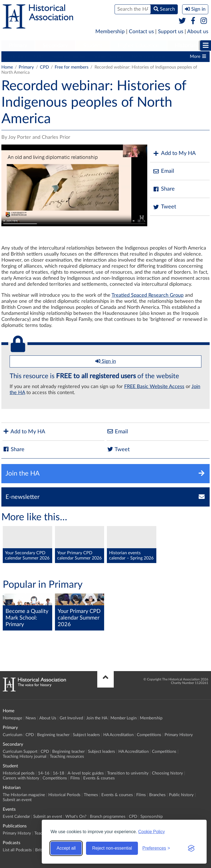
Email (163, 171)
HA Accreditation (148, 56)
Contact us (141, 32)
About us (198, 32)
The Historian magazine (24, 795)
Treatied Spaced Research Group (148, 295)
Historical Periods (64, 795)
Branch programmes (108, 817)
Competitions (149, 735)
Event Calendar (16, 817)
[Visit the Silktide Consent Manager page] (191, 848)
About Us (48, 718)
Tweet (164, 207)
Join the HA (97, 718)
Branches (157, 795)
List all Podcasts (17, 850)
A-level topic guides (86, 773)
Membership (110, 32)
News (31, 718)
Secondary (55, 46)
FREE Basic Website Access (154, 387)
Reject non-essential (112, 848)
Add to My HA (174, 153)
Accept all (66, 848)
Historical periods (19, 773)
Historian (186, 46)
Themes (91, 795)
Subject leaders (109, 56)
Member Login (123, 718)
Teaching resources (67, 757)
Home (7, 67)
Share (164, 189)
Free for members (72, 67)
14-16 (44, 773)
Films (75, 778)
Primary (18, 46)
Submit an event (17, 800)
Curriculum (15, 56)
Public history (181, 795)
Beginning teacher (69, 56)
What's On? (76, 817)
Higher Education (138, 46)
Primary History (179, 735)
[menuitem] (18, 46)
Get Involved (71, 718)
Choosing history (167, 773)
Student (93, 46)
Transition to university (128, 773)
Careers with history (21, 778)
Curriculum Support (20, 752)
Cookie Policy (152, 832)
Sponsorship (152, 817)
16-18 (59, 773)
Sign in (106, 361)
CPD (39, 56)
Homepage (13, 718)
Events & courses (99, 778)
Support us (171, 32)
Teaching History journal (25, 757)
